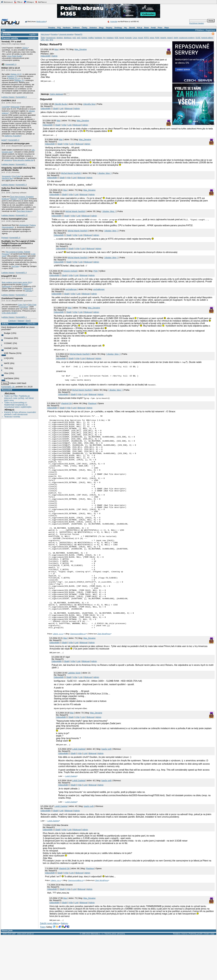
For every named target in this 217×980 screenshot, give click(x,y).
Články (85, 28)
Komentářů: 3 (14, 140)
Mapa (167, 28)
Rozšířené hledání (197, 23)
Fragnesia (23, 307)
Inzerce (184, 978)
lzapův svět (106, 793)
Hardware (67, 28)
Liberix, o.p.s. (58, 678)
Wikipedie (15, 107)
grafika (91, 38)
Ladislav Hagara (8, 97)
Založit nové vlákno (49, 968)
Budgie (6, 333)
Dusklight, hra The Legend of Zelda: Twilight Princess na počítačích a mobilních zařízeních (18, 243)
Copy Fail (22, 305)
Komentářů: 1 (21, 164)
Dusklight (22, 256)
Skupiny (109, 28)
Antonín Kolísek (70, 271)
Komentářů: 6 (15, 238)
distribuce (68, 38)
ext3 (79, 38)
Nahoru (64, 968)
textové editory (207, 38)
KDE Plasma (9, 353)
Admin (55, 56)
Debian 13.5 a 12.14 (11, 68)
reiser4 (170, 38)
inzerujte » (33, 38)
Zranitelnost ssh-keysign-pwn (15, 143)
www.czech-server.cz (25, 978)
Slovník (132, 28)
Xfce (5, 373)
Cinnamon (8, 338)
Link (61, 109)
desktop (60, 38)
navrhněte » (32, 324)
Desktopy (118, 28)
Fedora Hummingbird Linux (14, 219)
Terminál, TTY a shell (11, 42)
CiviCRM (6, 107)
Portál (153, 28)
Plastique (92, 405)
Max (56, 49)
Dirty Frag (32, 305)
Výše (64, 125)
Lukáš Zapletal (79, 793)
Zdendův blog (89, 104)
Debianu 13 (12, 76)
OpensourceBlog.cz (78, 678)
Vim (47, 40)
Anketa (5, 324)
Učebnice (93, 28)
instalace (110, 38)
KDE (116, 38)
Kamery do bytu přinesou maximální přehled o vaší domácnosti (20, 413)
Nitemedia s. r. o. (97, 978)
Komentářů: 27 (22, 215)
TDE (5, 368)
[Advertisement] (72, 86)
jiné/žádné (8, 378)
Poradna (52, 28)
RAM (157, 38)
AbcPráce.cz (41, 2)
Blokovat (69, 109)
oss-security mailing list (24, 160)
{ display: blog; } (104, 173)
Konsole (128, 38)
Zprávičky (6, 35)
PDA (95, 271)
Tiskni (43, 971)
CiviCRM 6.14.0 (9, 101)
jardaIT (4, 140)
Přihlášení (200, 30)
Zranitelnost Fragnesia (12, 298)
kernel (122, 38)
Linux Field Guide (14, 56)
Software (76, 28)
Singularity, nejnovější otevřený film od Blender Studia (18, 169)
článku (25, 48)
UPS (43, 40)
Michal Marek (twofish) (71, 173)
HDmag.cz (29, 2)
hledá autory (41, 21)
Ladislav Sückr (74, 717)
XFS (51, 40)
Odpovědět (45, 56)
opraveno (8, 160)
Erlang (25, 284)
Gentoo (84, 38)
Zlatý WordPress (104, 678)
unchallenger (71, 289)
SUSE (198, 38)
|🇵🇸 (3, 64)
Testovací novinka (12, 417)
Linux (135, 38)
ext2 (74, 38)
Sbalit (55, 109)
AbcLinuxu (10, 393)
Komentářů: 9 (21, 185)
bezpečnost (51, 38)
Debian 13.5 (16, 74)
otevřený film (7, 178)
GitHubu (29, 291)
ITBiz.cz (18, 2)
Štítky (43, 38)
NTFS (146, 38)
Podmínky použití (196, 978)
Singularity (6, 176)
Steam (14, 199)
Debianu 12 (19, 80)
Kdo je (140, 28)
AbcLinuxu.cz (7, 2)
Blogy (101, 28)
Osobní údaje (209, 978)
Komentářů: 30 (8, 387)
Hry (125, 28)
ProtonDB (22, 199)
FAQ (59, 28)
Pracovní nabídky (10, 38)
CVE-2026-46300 (9, 313)
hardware (98, 38)
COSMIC (7, 343)
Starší (28, 321)
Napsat (21, 321)
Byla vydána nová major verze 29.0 (17, 282)
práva (152, 38)
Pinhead (5, 238)
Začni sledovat (57, 94)
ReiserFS (78, 34)
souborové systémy (187, 38)
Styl (3, 30)
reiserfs (163, 38)
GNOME (7, 348)
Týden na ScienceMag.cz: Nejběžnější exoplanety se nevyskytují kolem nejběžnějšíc (18, 405)
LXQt (5, 358)
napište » (33, 35)
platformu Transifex (12, 136)
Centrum (12, 321)
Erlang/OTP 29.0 (9, 276)
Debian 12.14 (14, 78)
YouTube (16, 176)
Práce (160, 28)
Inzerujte (114, 21)
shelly (176, 38)
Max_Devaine (81, 49)
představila (24, 225)
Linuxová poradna (66, 34)
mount (140, 38)
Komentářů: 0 (11, 64)
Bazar (146, 28)
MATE (6, 363)
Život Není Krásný (24, 211)
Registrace (210, 30)
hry (104, 38)
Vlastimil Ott (66, 405)
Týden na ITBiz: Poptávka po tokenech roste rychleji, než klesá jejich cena (19, 398)
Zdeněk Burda (61, 104)
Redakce (177, 978)
